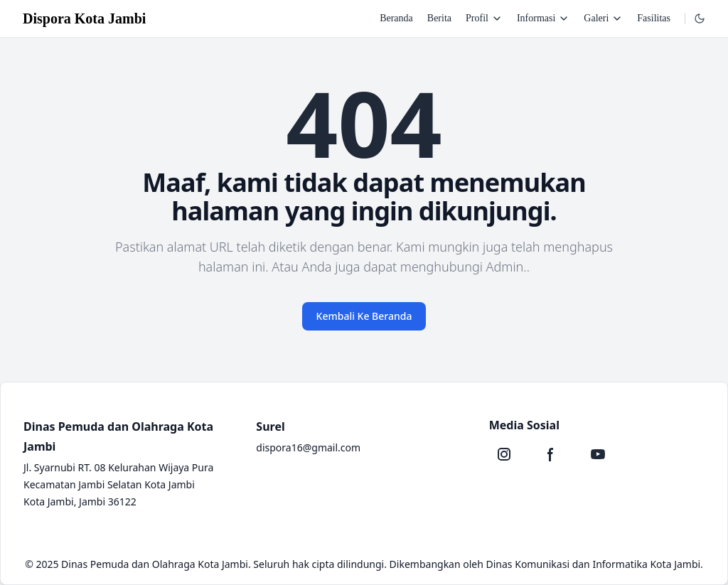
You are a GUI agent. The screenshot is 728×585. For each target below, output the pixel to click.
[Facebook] (551, 454)
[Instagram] (504, 454)
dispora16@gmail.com (308, 447)
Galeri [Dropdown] (603, 18)
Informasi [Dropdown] (543, 18)
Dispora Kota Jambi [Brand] (84, 18)
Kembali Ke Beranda (364, 316)
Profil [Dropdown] (484, 18)
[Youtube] (598, 454)
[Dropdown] (700, 18)
